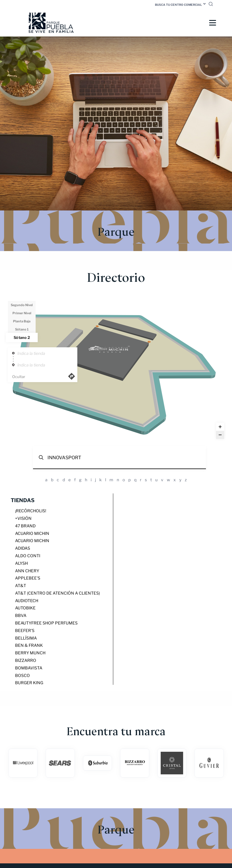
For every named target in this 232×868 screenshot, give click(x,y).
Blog (147, 805)
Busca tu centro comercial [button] (178, 5)
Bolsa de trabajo (160, 819)
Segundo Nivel (22, 305)
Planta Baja (22, 322)
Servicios (152, 815)
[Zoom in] (220, 427)
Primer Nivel (22, 313)
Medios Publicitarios (163, 810)
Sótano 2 (22, 338)
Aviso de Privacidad (162, 824)
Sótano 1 (22, 330)
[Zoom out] (220, 435)
